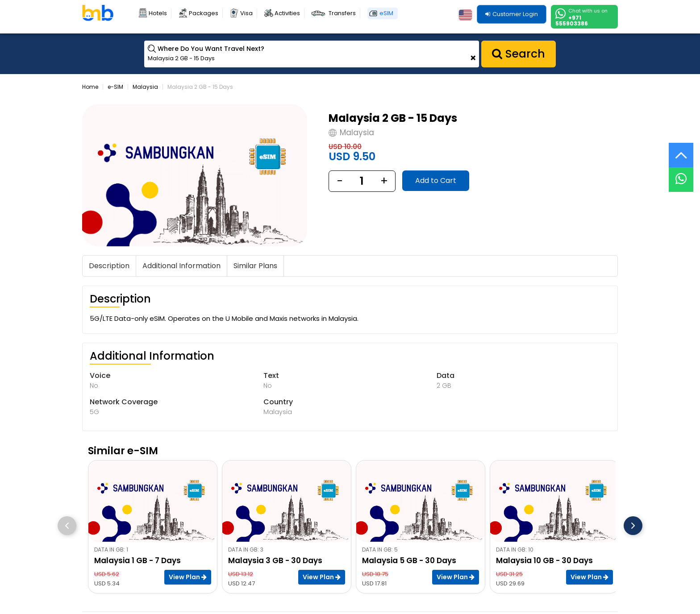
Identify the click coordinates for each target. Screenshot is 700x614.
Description (109, 266)
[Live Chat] (681, 174)
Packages (204, 13)
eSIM (386, 13)
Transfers (342, 13)
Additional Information (181, 266)
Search (519, 54)
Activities (287, 13)
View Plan (188, 577)
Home (90, 87)
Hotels (158, 13)
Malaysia (145, 87)
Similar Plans (255, 266)
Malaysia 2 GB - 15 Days (200, 87)
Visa (246, 13)
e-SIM (115, 87)
